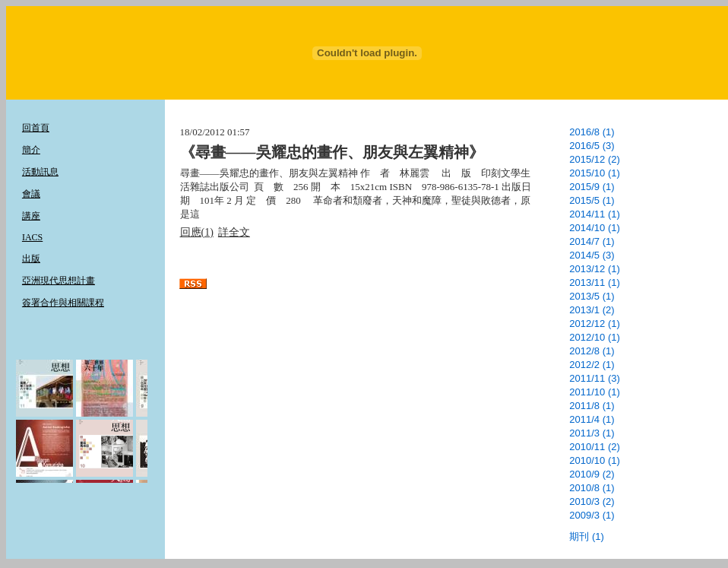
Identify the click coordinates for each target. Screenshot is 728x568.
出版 (31, 259)
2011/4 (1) (592, 419)
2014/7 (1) (592, 241)
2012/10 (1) (595, 337)
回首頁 (36, 128)
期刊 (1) (587, 536)
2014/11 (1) (595, 214)
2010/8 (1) (592, 488)
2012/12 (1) (595, 324)
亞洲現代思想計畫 (59, 281)
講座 (31, 216)
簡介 (31, 150)
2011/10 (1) (595, 392)
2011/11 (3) (595, 378)
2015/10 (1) (595, 173)
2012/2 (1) (592, 365)
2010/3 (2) (592, 501)
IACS (32, 237)
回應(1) (197, 232)
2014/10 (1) (595, 228)
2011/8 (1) (592, 406)
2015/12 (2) (595, 159)
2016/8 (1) (592, 132)
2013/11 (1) (595, 282)
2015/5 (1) (592, 200)
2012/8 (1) (592, 351)
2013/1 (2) (592, 310)
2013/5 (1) (592, 296)
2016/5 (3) (592, 146)
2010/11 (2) (595, 447)
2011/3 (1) (592, 433)
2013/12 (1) (595, 269)
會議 (31, 194)
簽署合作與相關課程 (63, 303)
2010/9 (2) (592, 474)
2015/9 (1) (592, 187)
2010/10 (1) (595, 460)
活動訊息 (40, 172)
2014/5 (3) (592, 255)
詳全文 (234, 232)
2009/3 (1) (592, 515)
